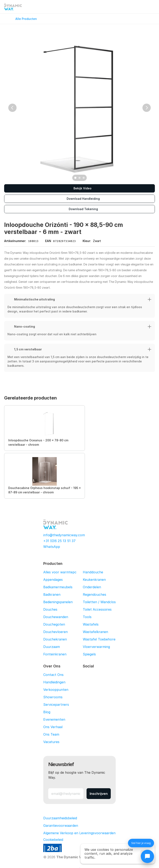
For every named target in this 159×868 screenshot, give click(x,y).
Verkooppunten (56, 690)
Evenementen (54, 719)
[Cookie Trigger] (53, 840)
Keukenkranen (94, 580)
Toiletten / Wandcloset (101, 602)
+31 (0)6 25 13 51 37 (59, 541)
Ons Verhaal (53, 727)
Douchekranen (55, 639)
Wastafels (91, 624)
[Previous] (12, 108)
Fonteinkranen (55, 654)
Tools (87, 617)
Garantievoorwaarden (61, 826)
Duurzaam (52, 647)
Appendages (53, 580)
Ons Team (51, 734)
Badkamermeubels (58, 587)
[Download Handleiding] (79, 199)
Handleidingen (54, 682)
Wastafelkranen (95, 632)
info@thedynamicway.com (64, 535)
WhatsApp (52, 547)
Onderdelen (92, 587)
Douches (50, 609)
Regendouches (95, 594)
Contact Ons (53, 675)
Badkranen (52, 594)
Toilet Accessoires (97, 609)
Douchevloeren (55, 632)
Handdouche (93, 572)
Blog (47, 712)
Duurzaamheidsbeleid (60, 818)
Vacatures (51, 742)
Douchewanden (56, 617)
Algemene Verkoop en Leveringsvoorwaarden (79, 833)
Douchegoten (54, 624)
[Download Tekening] (79, 209)
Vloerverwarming (96, 647)
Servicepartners (56, 705)
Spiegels (89, 654)
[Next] (147, 108)
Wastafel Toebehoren (100, 639)
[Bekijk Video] (79, 188)
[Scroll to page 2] (79, 178)
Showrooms (53, 697)
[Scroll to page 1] (75, 178)
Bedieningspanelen (58, 602)
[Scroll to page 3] (84, 178)
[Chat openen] (147, 856)
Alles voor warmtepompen (64, 572)
